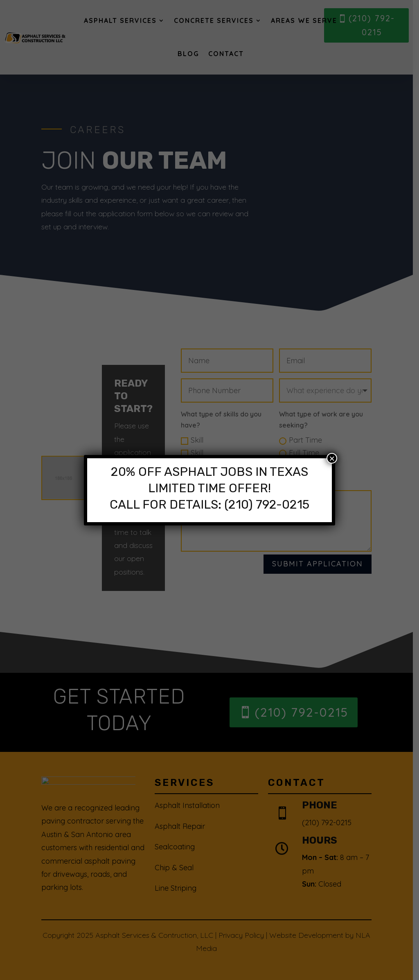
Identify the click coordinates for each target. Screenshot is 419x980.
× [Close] (332, 458)
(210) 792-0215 (267, 505)
